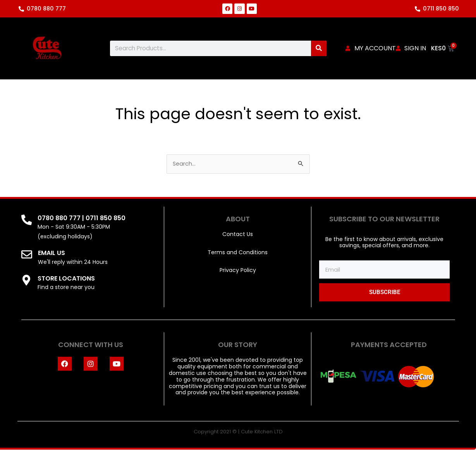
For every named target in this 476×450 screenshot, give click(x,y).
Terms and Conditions (238, 253)
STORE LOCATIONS (67, 278)
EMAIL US (52, 253)
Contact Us (238, 234)
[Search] (319, 48)
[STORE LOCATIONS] (27, 281)
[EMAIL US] (27, 255)
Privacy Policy (238, 270)
